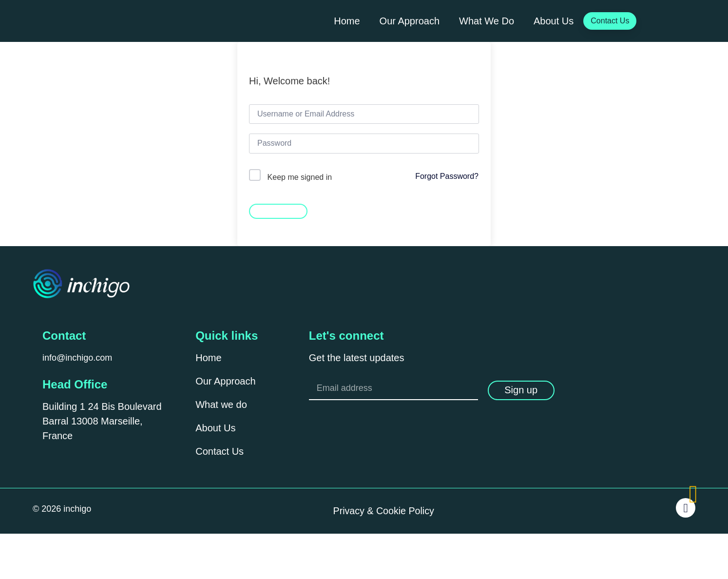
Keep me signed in (300, 177)
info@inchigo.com (77, 358)
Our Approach (410, 21)
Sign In (278, 211)
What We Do (487, 21)
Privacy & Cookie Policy (384, 512)
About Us (554, 21)
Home (347, 21)
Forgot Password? (447, 176)
